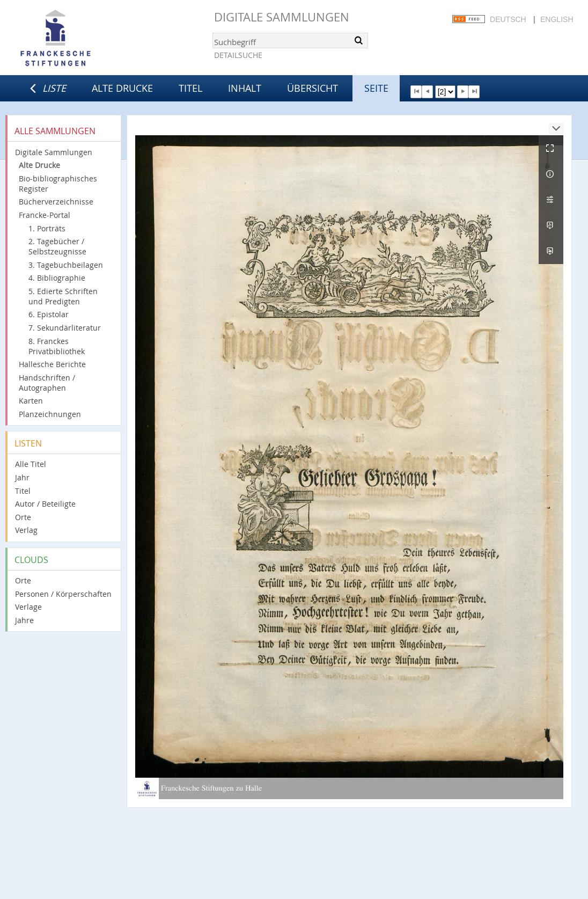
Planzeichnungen (50, 414)
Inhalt (245, 88)
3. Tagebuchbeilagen (66, 265)
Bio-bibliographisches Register (58, 184)
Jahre (24, 620)
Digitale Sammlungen (282, 17)
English (557, 19)
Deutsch (508, 19)
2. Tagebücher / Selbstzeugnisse (57, 246)
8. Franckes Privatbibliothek (57, 346)
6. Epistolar (49, 314)
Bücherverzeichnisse (56, 202)
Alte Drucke (122, 88)
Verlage (28, 607)
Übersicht (313, 88)
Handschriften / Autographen (47, 383)
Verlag (26, 530)
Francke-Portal (45, 215)
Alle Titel (31, 464)
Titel (190, 88)
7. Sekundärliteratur (65, 328)
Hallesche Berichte (52, 364)
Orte (23, 517)
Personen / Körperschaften (63, 594)
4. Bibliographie (57, 278)
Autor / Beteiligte (45, 504)
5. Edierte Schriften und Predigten (63, 296)
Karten (31, 401)
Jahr (22, 477)
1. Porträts (47, 228)
